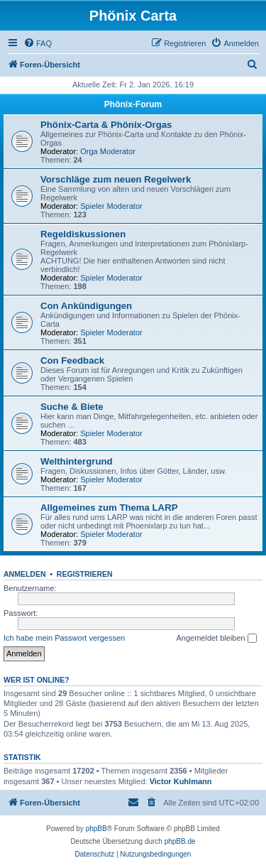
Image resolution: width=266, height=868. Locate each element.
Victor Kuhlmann (181, 781)
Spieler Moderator (111, 206)
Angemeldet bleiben (216, 639)
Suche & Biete (72, 407)
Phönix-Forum (133, 104)
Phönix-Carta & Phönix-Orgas (106, 125)
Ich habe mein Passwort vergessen (64, 638)
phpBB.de (180, 841)
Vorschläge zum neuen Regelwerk (116, 179)
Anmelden (25, 574)
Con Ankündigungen (86, 306)
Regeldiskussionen (83, 234)
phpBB (96, 829)
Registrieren (85, 574)
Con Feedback (72, 360)
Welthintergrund (77, 461)
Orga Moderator (108, 151)
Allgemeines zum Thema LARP (109, 508)
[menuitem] (38, 43)
